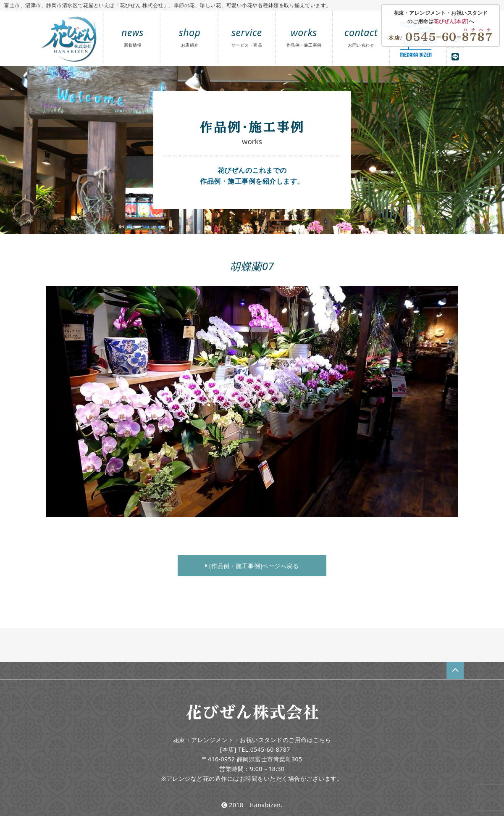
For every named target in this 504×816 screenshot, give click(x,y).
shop (190, 37)
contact (361, 37)
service (247, 37)
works (304, 37)
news (133, 37)
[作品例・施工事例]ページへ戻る (252, 566)
